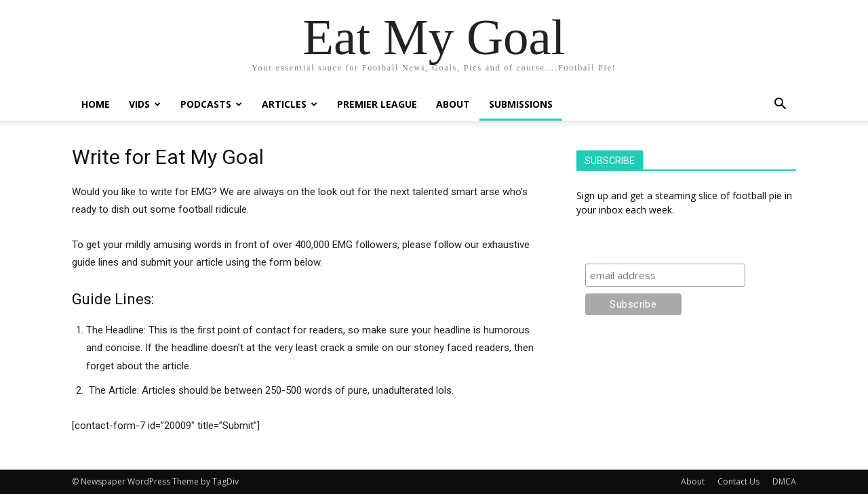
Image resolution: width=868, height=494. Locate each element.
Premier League (377, 104)
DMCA (784, 481)
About (453, 104)
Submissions (521, 104)
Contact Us (738, 481)
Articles (290, 104)
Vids (145, 104)
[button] (780, 105)
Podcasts (211, 104)
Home (96, 104)
